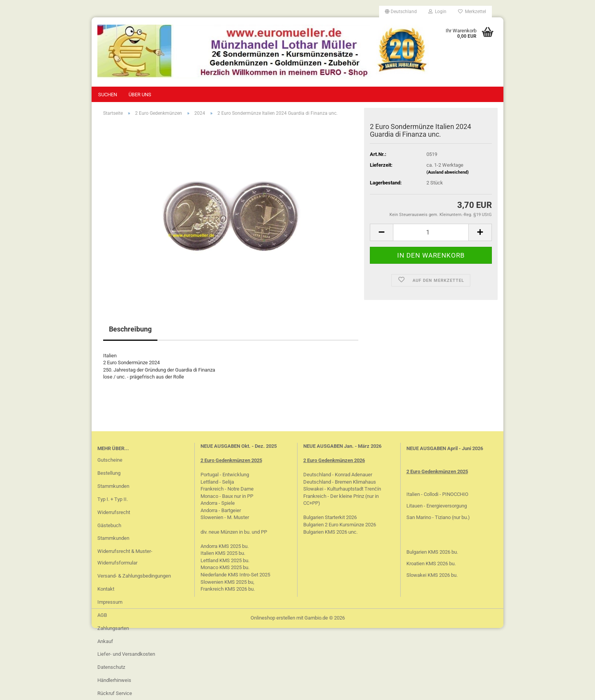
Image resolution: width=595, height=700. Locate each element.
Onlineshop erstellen (273, 618)
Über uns (140, 95)
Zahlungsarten (113, 628)
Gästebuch (109, 525)
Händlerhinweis (114, 680)
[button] (401, 12)
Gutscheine (110, 460)
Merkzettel (472, 12)
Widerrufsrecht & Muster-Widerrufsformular (125, 557)
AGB (102, 615)
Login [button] (437, 12)
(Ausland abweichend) (448, 172)
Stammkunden (113, 486)
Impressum (110, 602)
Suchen (108, 95)
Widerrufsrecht (114, 512)
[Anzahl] (431, 232)
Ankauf (105, 641)
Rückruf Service (115, 693)
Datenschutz (111, 667)
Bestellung (109, 473)
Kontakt (106, 589)
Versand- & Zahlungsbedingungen (134, 576)
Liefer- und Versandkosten (126, 654)
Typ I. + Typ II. (113, 499)
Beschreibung (130, 329)
